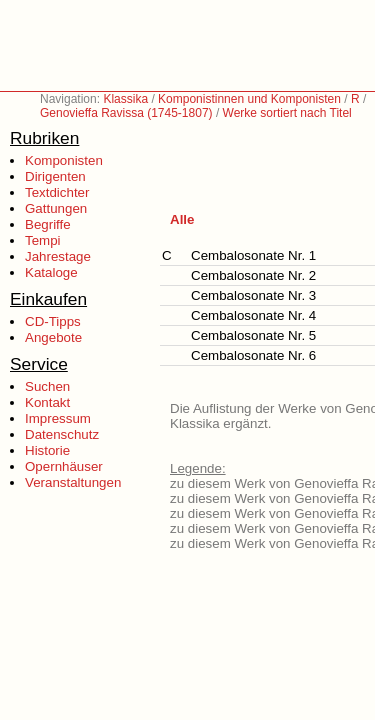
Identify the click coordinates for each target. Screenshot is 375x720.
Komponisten (64, 160)
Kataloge (51, 272)
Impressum (58, 418)
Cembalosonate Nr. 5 (253, 335)
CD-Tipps (53, 321)
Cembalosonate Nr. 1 (253, 255)
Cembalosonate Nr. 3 (253, 295)
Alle (182, 219)
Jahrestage (58, 256)
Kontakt (47, 402)
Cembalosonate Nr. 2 (253, 275)
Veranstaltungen (73, 482)
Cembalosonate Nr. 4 (253, 315)
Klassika (125, 99)
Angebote (53, 337)
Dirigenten (55, 176)
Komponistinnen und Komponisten (249, 99)
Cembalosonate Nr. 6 (253, 355)
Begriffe (48, 224)
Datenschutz (62, 434)
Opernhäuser (64, 466)
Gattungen (56, 208)
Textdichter (57, 192)
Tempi (43, 240)
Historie (47, 450)
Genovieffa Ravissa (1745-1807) (126, 113)
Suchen (47, 386)
